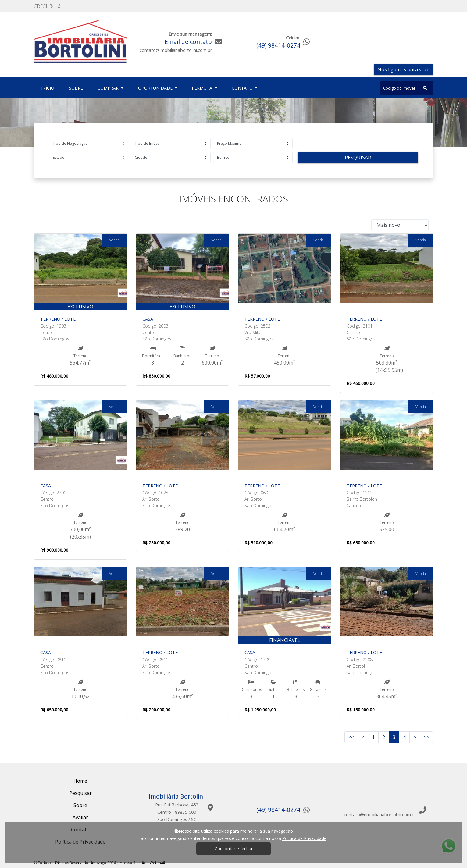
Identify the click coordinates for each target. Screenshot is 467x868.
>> (426, 737)
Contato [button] (243, 88)
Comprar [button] (109, 88)
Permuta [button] (203, 88)
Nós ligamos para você (403, 69)
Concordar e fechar (234, 849)
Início (49, 88)
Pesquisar (358, 158)
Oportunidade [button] (156, 88)
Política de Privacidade (304, 838)
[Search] (406, 88)
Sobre (77, 88)
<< (351, 737)
